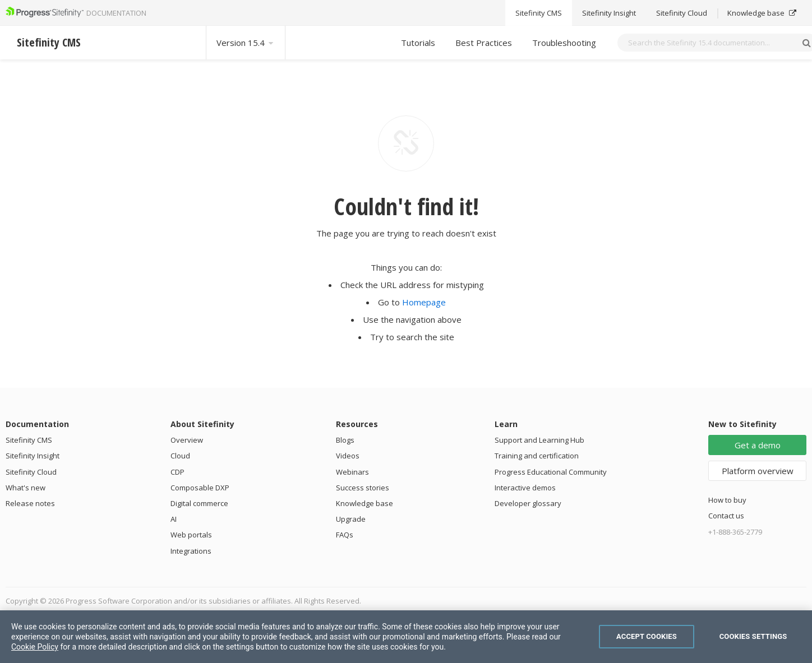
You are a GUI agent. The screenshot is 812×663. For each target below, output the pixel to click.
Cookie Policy (35, 647)
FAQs (345, 535)
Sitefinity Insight (33, 456)
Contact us (726, 516)
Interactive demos (525, 488)
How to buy (727, 500)
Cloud (180, 456)
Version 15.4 (246, 43)
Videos (348, 456)
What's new (26, 488)
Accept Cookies (647, 636)
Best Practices (484, 43)
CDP (177, 472)
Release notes (30, 503)
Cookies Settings (753, 636)
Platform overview (758, 471)
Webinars (352, 472)
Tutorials (418, 43)
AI (174, 519)
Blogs (345, 440)
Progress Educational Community (551, 472)
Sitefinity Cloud (31, 472)
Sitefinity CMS (29, 440)
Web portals (191, 535)
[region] (406, 637)
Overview (187, 440)
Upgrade (351, 519)
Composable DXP (200, 488)
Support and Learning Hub (539, 440)
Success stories (363, 488)
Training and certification (537, 456)
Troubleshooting (564, 43)
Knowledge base (365, 503)
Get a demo (758, 445)
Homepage (424, 302)
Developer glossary (528, 503)
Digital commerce (199, 503)
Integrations (191, 551)
